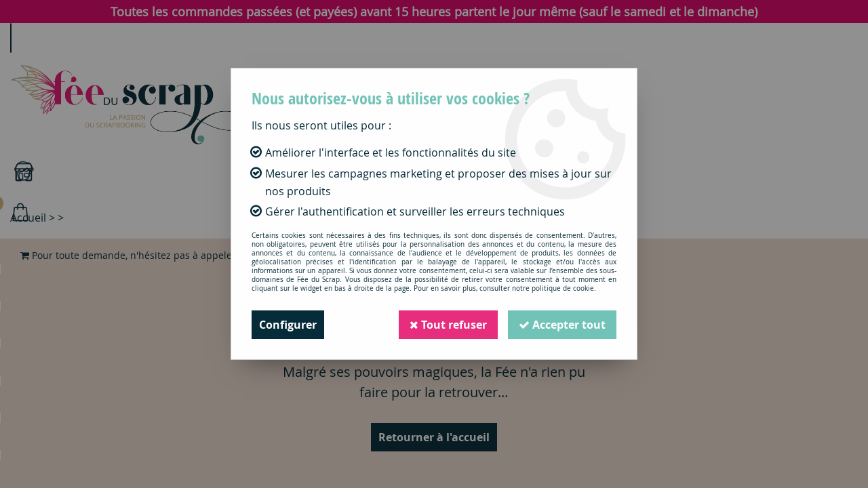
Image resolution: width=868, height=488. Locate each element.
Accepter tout (562, 325)
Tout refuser (448, 325)
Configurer (288, 325)
